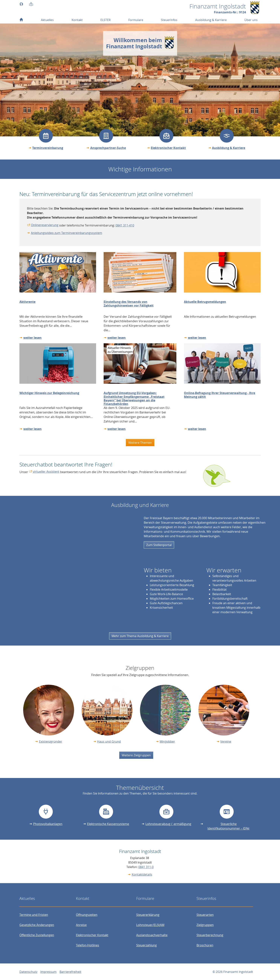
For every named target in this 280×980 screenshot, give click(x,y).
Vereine (226, 741)
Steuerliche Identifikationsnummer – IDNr (229, 826)
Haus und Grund (109, 741)
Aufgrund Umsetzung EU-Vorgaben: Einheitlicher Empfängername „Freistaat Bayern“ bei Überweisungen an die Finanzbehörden (134, 398)
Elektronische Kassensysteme (108, 824)
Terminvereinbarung (48, 148)
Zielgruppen (205, 925)
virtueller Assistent (46, 472)
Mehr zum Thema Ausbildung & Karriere (140, 636)
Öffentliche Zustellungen (37, 935)
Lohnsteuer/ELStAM (150, 925)
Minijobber (167, 741)
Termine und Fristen (34, 915)
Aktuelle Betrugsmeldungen (205, 302)
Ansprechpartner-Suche (108, 148)
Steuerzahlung (147, 945)
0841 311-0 (146, 867)
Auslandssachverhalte (152, 935)
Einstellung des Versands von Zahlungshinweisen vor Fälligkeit (129, 303)
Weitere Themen (140, 443)
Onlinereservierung (45, 225)
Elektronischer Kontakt (168, 148)
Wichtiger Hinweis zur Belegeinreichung (49, 393)
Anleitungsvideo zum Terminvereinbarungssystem (67, 233)
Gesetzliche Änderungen (37, 925)
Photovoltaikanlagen (48, 824)
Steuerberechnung (210, 935)
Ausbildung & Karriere (229, 148)
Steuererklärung (148, 915)
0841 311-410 (125, 225)
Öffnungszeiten (87, 915)
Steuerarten (205, 915)
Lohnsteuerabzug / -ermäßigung (168, 824)
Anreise (81, 925)
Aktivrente (27, 302)
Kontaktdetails (142, 874)
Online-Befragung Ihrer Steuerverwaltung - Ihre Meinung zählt (220, 395)
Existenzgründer (51, 741)
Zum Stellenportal (159, 545)
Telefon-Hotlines (88, 945)
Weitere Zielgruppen (136, 755)
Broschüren (205, 945)
